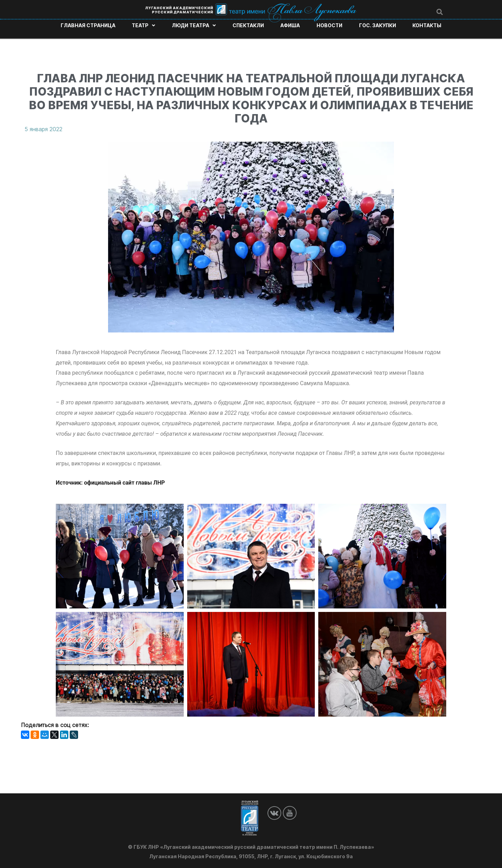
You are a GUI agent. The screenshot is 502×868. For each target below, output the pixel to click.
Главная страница (88, 25)
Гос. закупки (378, 25)
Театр (143, 25)
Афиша (290, 25)
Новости (329, 25)
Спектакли (248, 25)
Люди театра (194, 25)
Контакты (427, 25)
